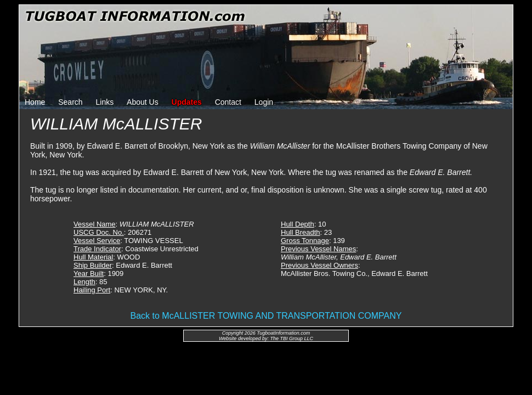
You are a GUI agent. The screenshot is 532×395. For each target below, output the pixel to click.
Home (35, 102)
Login (264, 102)
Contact (228, 102)
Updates (187, 102)
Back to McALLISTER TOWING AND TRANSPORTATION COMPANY (266, 316)
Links (105, 102)
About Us (143, 102)
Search (70, 102)
